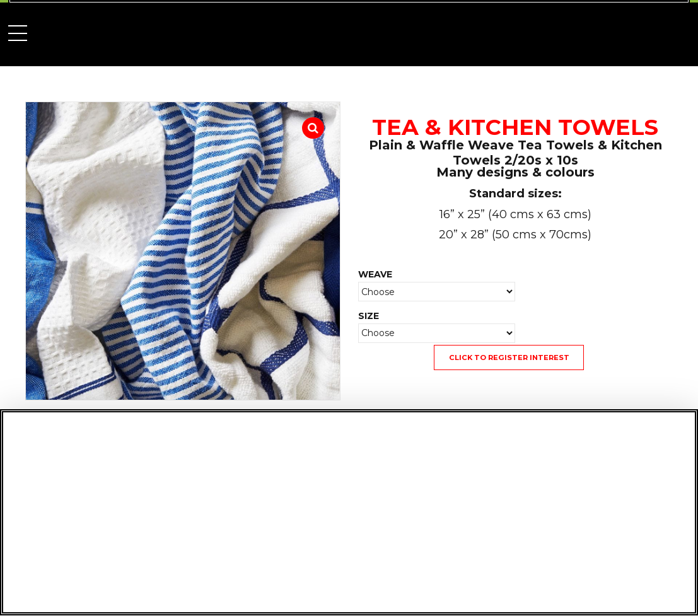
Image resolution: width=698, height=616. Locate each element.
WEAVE (375, 274)
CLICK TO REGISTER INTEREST (509, 357)
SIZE (369, 316)
